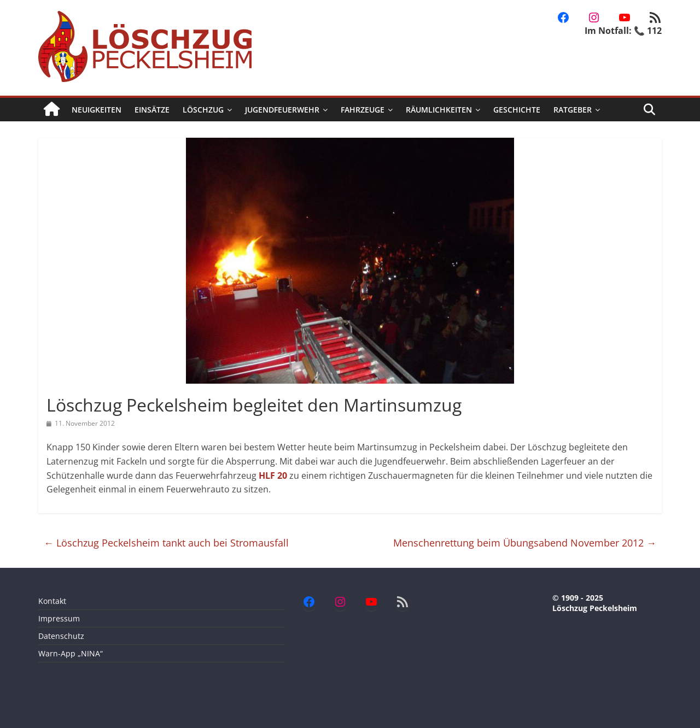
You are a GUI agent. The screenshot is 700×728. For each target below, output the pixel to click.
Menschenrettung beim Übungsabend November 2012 (525, 543)
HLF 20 (273, 475)
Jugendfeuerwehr (282, 110)
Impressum (59, 618)
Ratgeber (573, 110)
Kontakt (52, 601)
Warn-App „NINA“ (71, 653)
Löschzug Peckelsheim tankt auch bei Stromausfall (166, 543)
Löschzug (203, 110)
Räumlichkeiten (439, 110)
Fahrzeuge (363, 110)
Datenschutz (61, 636)
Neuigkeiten (97, 110)
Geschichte (517, 110)
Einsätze (152, 110)
